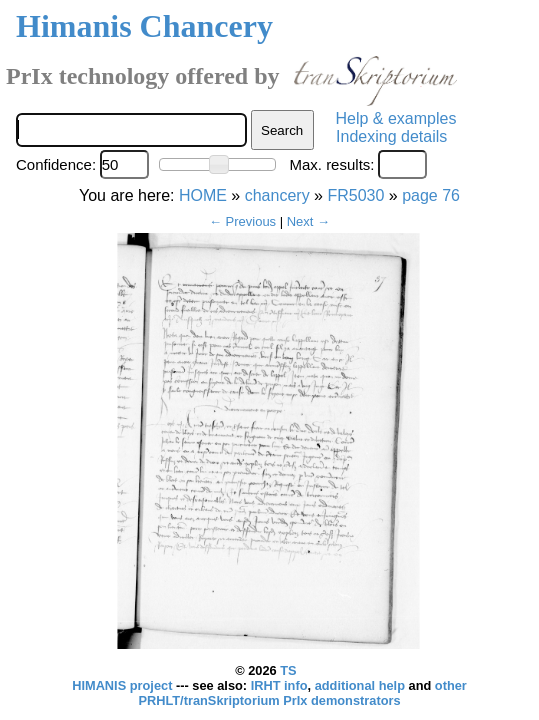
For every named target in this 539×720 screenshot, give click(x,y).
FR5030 (355, 195)
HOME (203, 195)
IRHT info (279, 685)
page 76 (431, 195)
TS (288, 670)
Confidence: (56, 164)
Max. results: (331, 164)
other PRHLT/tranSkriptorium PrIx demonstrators (302, 693)
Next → (308, 221)
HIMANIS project (124, 685)
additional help (362, 685)
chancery (277, 195)
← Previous (242, 221)
